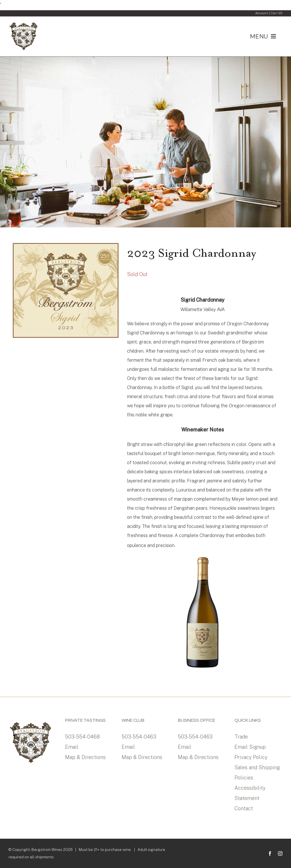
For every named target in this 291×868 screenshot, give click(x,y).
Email (72, 747)
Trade (241, 737)
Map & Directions (85, 757)
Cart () (277, 13)
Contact (244, 808)
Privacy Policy (251, 757)
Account (262, 13)
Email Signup (250, 747)
